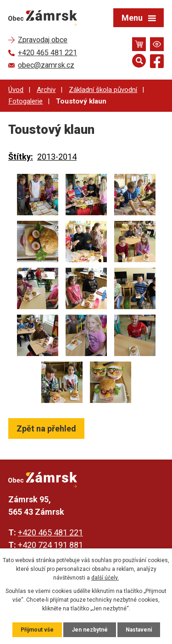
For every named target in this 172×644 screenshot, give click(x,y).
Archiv (46, 90)
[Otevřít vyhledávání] (139, 61)
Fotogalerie (25, 101)
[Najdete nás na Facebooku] (157, 63)
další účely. (105, 578)
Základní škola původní (103, 90)
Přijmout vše (37, 630)
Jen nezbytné (90, 630)
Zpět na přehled (46, 428)
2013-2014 (57, 157)
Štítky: (21, 157)
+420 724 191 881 (50, 545)
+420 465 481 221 (50, 532)
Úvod (16, 90)
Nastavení (139, 630)
